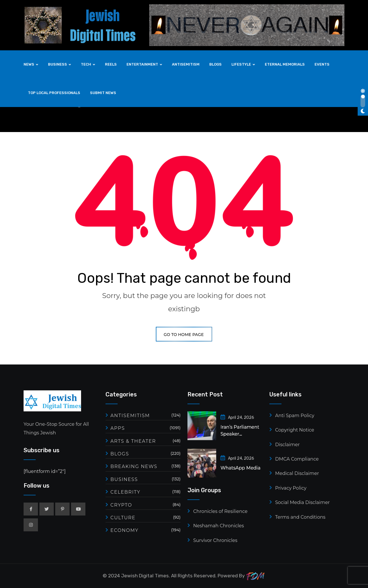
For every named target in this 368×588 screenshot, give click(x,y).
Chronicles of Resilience (220, 511)
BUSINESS (57, 64)
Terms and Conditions (300, 517)
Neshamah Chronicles (218, 526)
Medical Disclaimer (297, 473)
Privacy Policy (291, 488)
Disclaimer (287, 445)
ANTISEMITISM (186, 64)
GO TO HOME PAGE (184, 335)
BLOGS (215, 64)
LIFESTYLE (241, 64)
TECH (86, 64)
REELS (111, 64)
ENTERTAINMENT (142, 64)
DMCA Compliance (297, 459)
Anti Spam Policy (295, 416)
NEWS (29, 64)
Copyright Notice (295, 430)
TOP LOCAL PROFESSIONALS (54, 93)
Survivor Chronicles (215, 540)
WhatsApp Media (240, 468)
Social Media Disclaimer (302, 502)
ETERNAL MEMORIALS (285, 64)
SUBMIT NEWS (103, 93)
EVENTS (322, 64)
